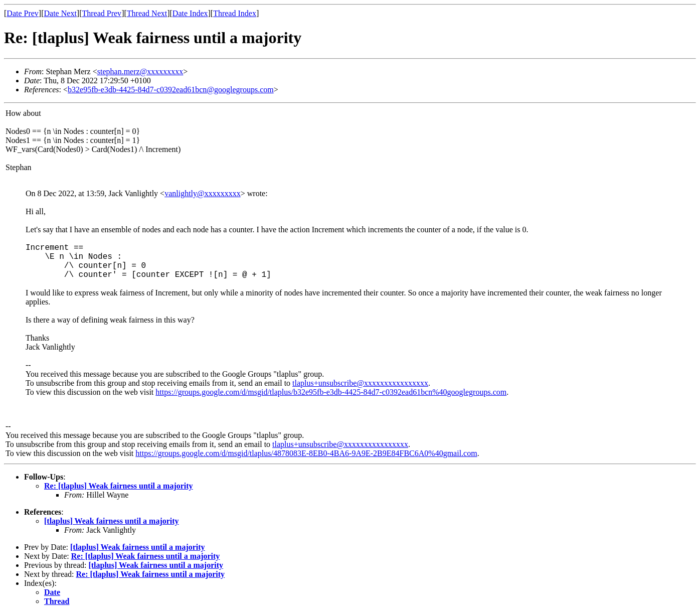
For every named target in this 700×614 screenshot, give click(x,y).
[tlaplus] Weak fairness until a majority (112, 521)
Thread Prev (102, 13)
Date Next (60, 13)
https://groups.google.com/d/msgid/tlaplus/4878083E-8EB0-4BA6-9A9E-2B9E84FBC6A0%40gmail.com (306, 453)
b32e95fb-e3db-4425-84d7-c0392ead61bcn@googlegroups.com (171, 90)
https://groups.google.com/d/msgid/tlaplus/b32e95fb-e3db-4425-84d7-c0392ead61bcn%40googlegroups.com (331, 392)
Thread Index (235, 13)
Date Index (190, 13)
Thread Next (147, 13)
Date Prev (23, 13)
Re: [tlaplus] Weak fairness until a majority (119, 486)
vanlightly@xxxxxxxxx (203, 193)
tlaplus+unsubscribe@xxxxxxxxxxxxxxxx (360, 383)
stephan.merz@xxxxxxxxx (140, 71)
